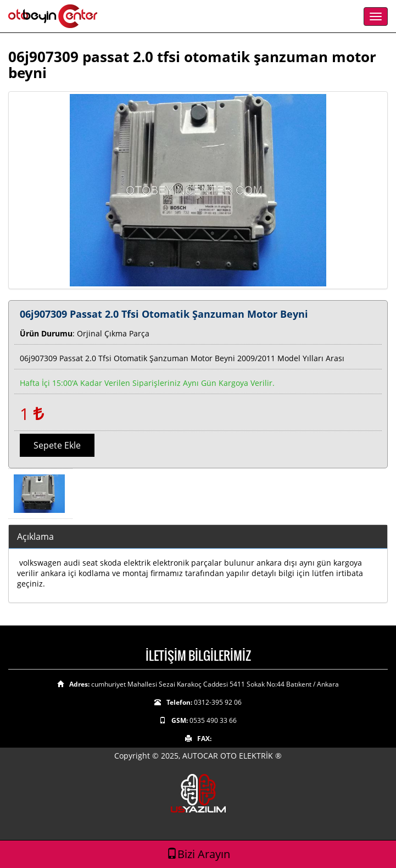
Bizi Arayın (198, 854)
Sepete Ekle (57, 445)
